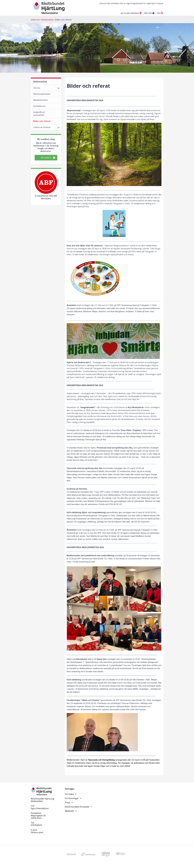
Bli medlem (48, 158)
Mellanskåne (48, 20)
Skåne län (35, 20)
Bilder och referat (63, 20)
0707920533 (36, 825)
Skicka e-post (37, 832)
